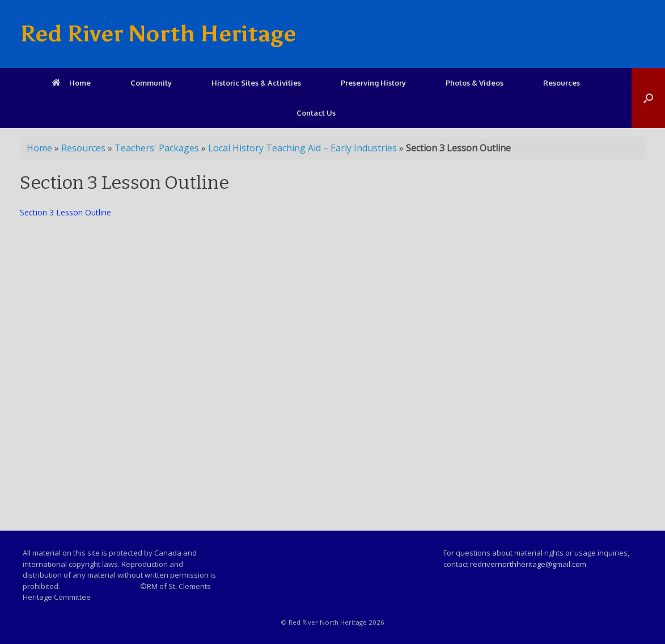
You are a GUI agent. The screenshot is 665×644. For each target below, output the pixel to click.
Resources (562, 83)
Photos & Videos (475, 83)
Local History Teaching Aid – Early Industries (302, 148)
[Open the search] (648, 98)
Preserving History (373, 83)
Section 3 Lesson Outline (65, 212)
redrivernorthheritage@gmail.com (528, 564)
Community (151, 83)
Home (71, 83)
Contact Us (316, 113)
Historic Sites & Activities (256, 83)
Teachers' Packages (157, 148)
